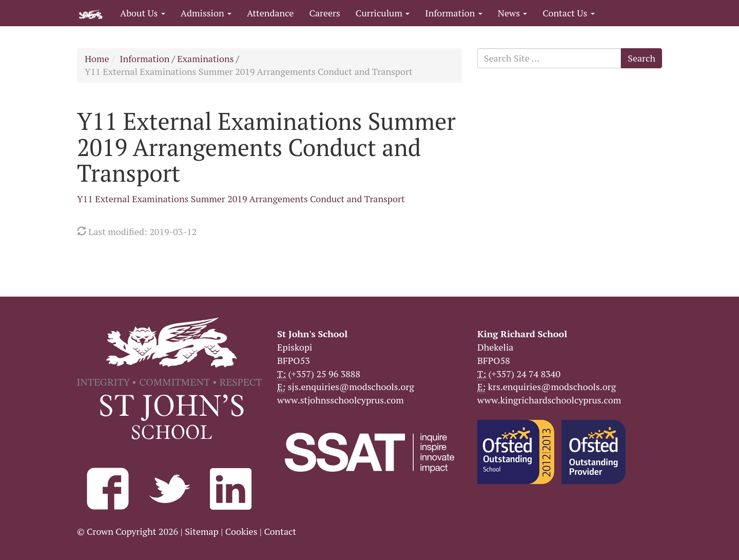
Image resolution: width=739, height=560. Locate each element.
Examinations (205, 59)
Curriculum (383, 13)
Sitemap (202, 531)
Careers (324, 13)
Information (453, 13)
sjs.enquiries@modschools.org (351, 387)
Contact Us (568, 13)
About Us (143, 13)
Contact (280, 531)
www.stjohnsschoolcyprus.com (341, 400)
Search (641, 58)
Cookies (241, 531)
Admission (206, 13)
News (512, 13)
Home (97, 59)
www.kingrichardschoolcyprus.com (549, 400)
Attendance (270, 13)
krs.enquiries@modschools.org (552, 387)
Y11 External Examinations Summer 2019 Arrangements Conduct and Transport (241, 199)
